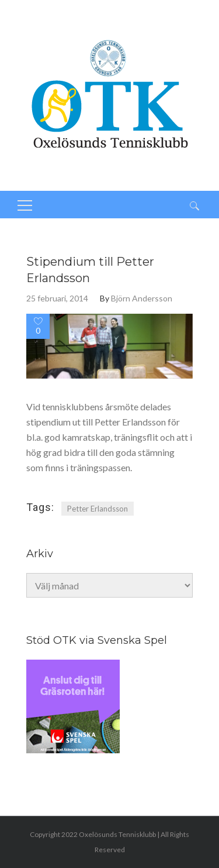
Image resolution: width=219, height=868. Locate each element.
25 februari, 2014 (57, 298)
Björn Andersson (142, 298)
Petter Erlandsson (98, 509)
